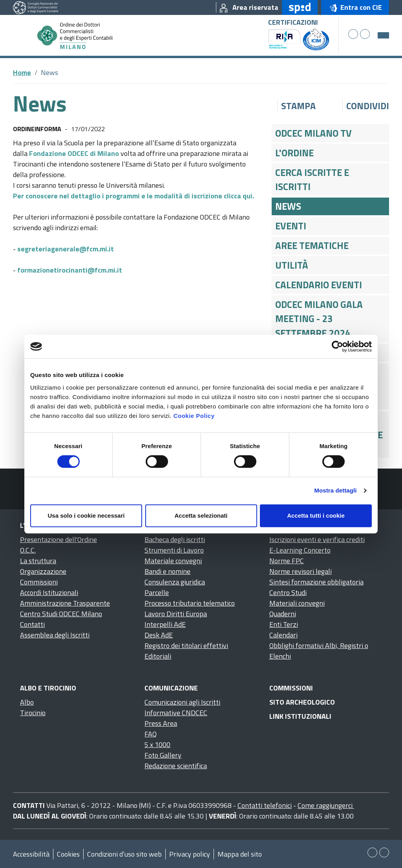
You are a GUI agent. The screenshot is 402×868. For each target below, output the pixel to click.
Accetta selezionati (201, 515)
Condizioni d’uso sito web (124, 854)
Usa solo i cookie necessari (86, 515)
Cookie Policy (194, 416)
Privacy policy (190, 854)
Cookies (68, 854)
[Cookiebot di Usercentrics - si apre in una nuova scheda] (337, 346)
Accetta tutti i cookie (316, 515)
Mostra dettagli (335, 490)
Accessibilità (31, 854)
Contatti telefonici (265, 805)
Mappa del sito (240, 854)
